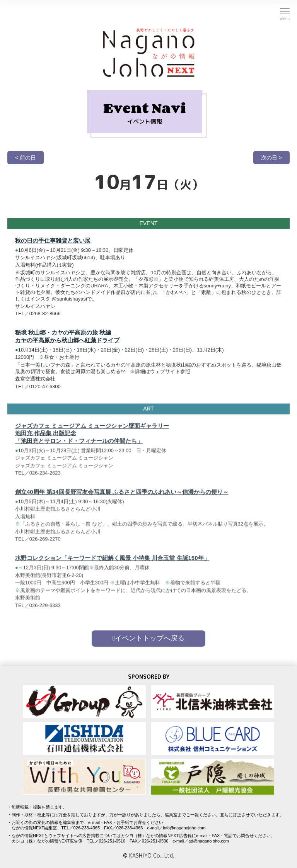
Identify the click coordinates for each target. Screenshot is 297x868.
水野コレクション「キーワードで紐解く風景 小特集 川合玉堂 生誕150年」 (112, 561)
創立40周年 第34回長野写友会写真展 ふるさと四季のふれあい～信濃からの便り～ (122, 495)
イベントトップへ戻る (149, 638)
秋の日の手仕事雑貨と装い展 (53, 240)
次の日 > (271, 158)
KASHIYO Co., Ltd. (152, 855)
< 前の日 (26, 158)
